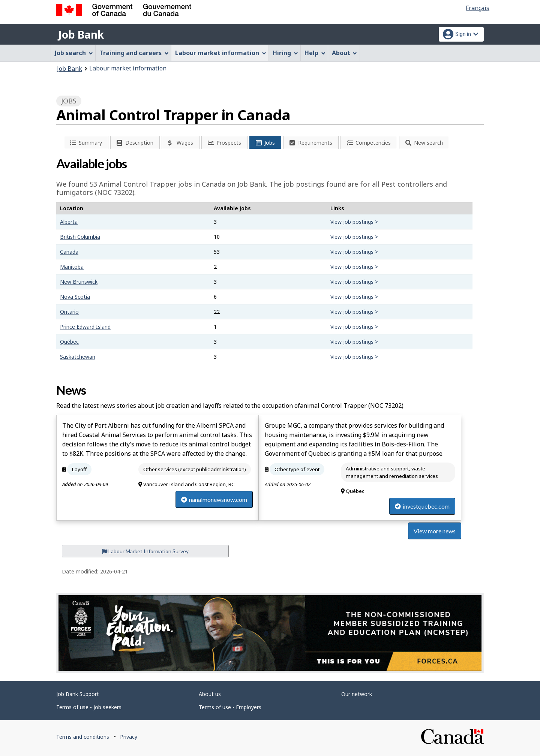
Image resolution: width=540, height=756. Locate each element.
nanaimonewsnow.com (214, 499)
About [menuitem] (345, 53)
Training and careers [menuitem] (134, 53)
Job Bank (81, 34)
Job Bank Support (78, 694)
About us (210, 694)
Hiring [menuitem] (285, 53)
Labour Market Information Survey (145, 551)
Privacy (129, 737)
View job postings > (354, 222)
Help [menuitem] (315, 53)
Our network (357, 694)
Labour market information (128, 68)
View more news (435, 531)
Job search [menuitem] (74, 53)
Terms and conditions (83, 737)
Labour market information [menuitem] (221, 53)
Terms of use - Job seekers (89, 707)
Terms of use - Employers (230, 707)
